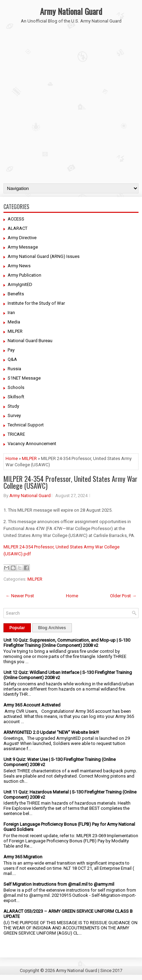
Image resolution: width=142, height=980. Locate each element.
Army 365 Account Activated (32, 705)
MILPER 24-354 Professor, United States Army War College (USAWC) (70, 482)
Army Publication (24, 275)
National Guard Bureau (30, 341)
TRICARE (16, 434)
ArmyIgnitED (20, 284)
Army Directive (22, 238)
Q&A (12, 359)
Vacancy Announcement (32, 444)
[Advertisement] (71, 109)
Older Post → (123, 596)
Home (12, 458)
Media (14, 322)
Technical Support (26, 425)
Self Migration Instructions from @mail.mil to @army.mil (59, 884)
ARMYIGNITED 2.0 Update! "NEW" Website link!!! (51, 732)
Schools (16, 387)
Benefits (16, 294)
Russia (14, 369)
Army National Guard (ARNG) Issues (44, 256)
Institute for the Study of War (36, 303)
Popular (17, 628)
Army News (19, 266)
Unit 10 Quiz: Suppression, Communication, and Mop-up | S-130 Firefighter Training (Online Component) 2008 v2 (67, 643)
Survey (14, 415)
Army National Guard (71, 11)
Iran (11, 313)
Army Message (23, 247)
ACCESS (16, 219)
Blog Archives (52, 628)
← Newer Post (20, 596)
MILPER (15, 331)
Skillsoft (16, 397)
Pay (11, 350)
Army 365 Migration (23, 857)
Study (13, 406)
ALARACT (18, 228)
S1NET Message (24, 378)
